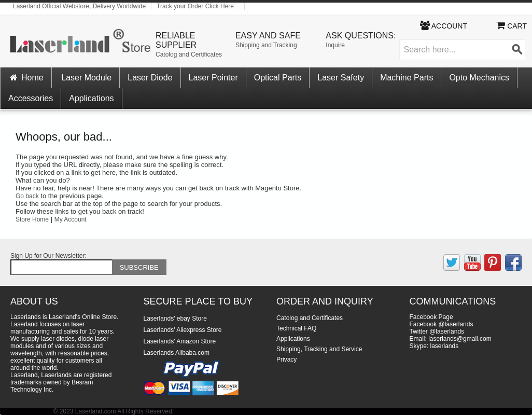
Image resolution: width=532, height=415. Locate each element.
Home (26, 78)
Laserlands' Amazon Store (180, 341)
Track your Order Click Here (195, 6)
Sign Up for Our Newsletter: (48, 256)
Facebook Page (431, 317)
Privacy (286, 359)
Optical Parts (278, 78)
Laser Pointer (213, 78)
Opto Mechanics (479, 78)
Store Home (32, 219)
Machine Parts (407, 78)
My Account (71, 219)
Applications (91, 98)
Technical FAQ (296, 328)
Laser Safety (341, 78)
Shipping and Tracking (266, 45)
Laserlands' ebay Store (175, 319)
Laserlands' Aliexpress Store (183, 330)
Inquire (335, 45)
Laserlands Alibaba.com (177, 353)
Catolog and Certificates (189, 54)
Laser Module (86, 78)
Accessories (31, 98)
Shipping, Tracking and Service (319, 349)
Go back (27, 196)
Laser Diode (150, 78)
